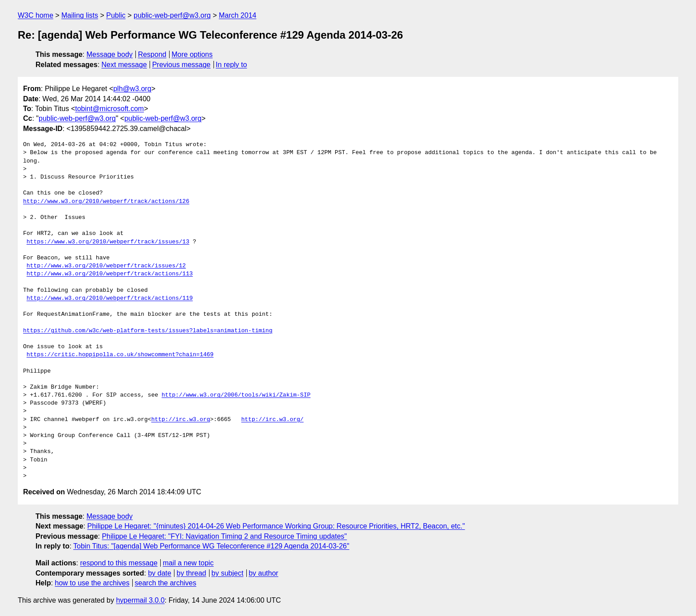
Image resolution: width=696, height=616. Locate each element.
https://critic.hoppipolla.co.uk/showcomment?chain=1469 (120, 355)
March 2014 (238, 15)
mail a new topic (188, 563)
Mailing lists (80, 15)
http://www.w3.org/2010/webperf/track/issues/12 (106, 266)
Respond (152, 54)
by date (159, 573)
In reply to (231, 65)
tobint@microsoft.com (109, 109)
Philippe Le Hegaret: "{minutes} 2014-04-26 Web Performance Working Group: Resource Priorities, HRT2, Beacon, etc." (276, 526)
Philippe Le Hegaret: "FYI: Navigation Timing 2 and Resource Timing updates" (224, 536)
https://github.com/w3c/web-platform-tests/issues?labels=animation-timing (148, 331)
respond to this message (119, 563)
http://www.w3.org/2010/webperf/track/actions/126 (106, 202)
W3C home (36, 15)
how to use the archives (92, 583)
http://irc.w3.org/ (272, 420)
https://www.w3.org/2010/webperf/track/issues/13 (108, 242)
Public (116, 15)
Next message (124, 65)
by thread (192, 573)
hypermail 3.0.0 (140, 600)
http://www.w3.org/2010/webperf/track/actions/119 (110, 298)
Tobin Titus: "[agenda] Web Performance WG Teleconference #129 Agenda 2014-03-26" (211, 546)
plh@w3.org (132, 89)
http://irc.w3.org (181, 420)
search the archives (166, 583)
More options (192, 54)
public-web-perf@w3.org (172, 15)
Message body (110, 54)
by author (263, 573)
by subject (227, 573)
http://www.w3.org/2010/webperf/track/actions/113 (110, 274)
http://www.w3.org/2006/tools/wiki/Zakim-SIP (236, 395)
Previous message (182, 65)
